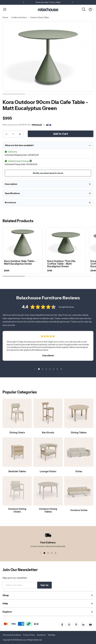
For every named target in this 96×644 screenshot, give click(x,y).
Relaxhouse (22, 640)
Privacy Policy (29, 635)
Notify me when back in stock (48, 173)
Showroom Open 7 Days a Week (48, 2)
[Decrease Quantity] (6, 134)
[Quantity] (13, 134)
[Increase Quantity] (20, 134)
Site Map (51, 635)
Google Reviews (66, 310)
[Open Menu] (5, 9)
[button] (72, 2)
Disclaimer (41, 635)
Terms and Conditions (12, 635)
